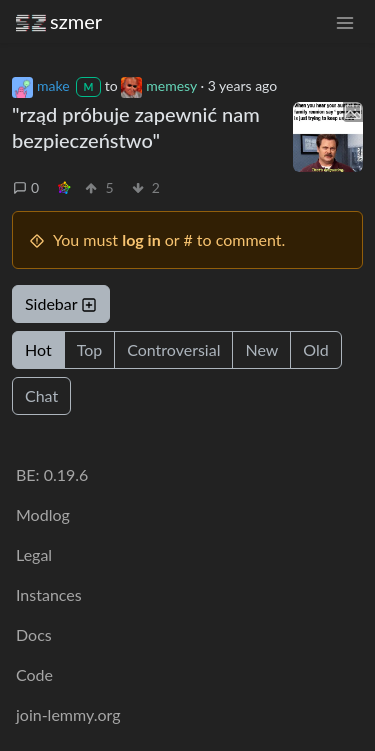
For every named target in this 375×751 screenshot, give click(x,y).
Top (90, 349)
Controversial (173, 349)
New (261, 349)
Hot (38, 349)
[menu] (345, 21)
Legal (34, 554)
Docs (34, 634)
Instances (49, 594)
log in (141, 239)
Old (315, 349)
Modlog (43, 514)
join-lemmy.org (68, 714)
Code (34, 674)
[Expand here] (328, 137)
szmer (59, 21)
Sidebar (61, 303)
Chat (41, 395)
